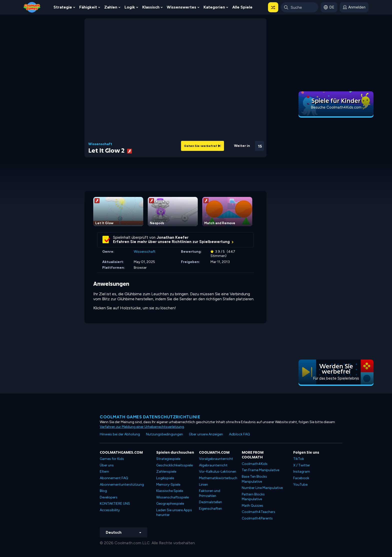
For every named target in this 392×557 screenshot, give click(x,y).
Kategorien (214, 7)
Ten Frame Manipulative (260, 470)
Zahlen (111, 7)
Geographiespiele (170, 504)
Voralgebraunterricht (216, 459)
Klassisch (151, 7)
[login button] (354, 7)
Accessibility (110, 510)
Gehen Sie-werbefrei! (202, 146)
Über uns (107, 465)
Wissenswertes (181, 7)
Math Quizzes (252, 506)
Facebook (301, 478)
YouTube (300, 485)
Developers (109, 497)
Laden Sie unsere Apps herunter (174, 513)
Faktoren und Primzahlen (210, 493)
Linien (203, 485)
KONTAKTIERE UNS (115, 504)
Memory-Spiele (168, 485)
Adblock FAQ (239, 434)
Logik (130, 7)
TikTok (299, 459)
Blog (103, 491)
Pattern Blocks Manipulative (253, 497)
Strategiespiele (168, 459)
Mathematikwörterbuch (218, 478)
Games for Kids (112, 459)
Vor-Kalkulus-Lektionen (218, 472)
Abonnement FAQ (114, 478)
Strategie (63, 7)
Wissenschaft (100, 144)
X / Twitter (302, 465)
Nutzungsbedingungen (164, 434)
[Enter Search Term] (299, 7)
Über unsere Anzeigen (206, 434)
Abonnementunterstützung (122, 485)
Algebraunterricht (213, 465)
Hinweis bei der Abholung (120, 434)
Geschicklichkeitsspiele (174, 465)
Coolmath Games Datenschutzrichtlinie (150, 417)
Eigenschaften (210, 509)
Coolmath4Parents (257, 518)
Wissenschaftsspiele (172, 497)
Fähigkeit (88, 7)
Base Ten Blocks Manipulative (254, 479)
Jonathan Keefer (173, 237)
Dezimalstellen (210, 502)
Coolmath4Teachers (258, 512)
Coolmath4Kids (255, 464)
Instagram (302, 472)
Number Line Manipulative (262, 488)
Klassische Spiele (170, 491)
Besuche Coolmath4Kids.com (336, 107)
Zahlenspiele (166, 472)
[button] (273, 7)
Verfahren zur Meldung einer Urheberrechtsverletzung (142, 427)
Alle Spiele (242, 7)
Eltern (104, 472)
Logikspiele (165, 478)
